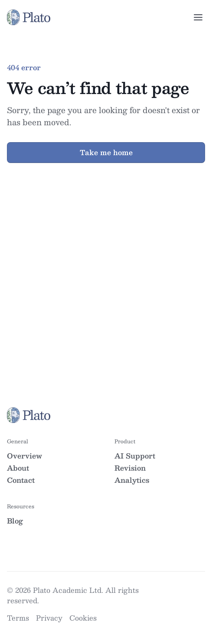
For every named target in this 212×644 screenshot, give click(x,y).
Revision (130, 468)
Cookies (83, 618)
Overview (24, 456)
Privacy (49, 618)
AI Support (135, 456)
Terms (18, 618)
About (18, 468)
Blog (15, 521)
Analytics (132, 480)
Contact (21, 480)
